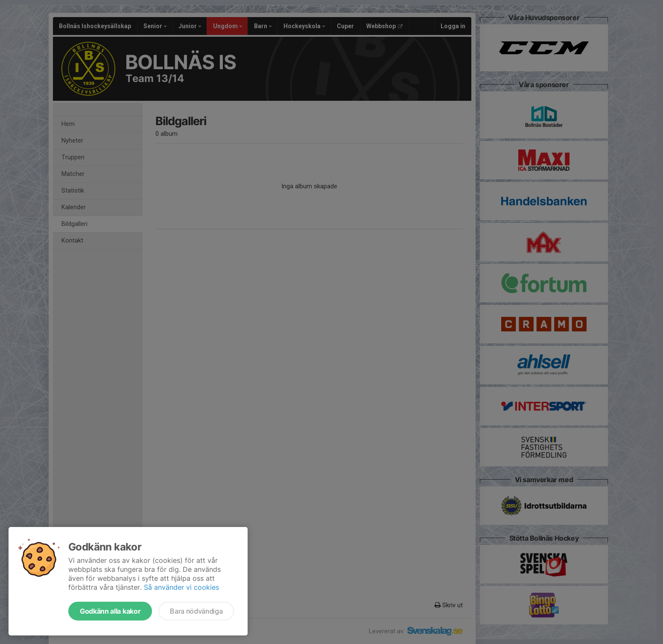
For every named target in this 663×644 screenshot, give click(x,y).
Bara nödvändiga (196, 611)
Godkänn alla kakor (110, 611)
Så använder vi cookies (181, 587)
